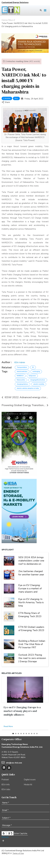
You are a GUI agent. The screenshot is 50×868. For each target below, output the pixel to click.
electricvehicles (22, 372)
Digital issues (30, 780)
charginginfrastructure (38, 380)
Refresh (5, 837)
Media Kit (28, 785)
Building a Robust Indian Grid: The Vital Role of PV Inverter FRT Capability (32, 644)
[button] (13, 734)
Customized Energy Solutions (15, 2)
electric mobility (39, 384)
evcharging (36, 372)
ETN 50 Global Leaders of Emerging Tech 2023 (31, 629)
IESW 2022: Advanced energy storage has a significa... (25, 397)
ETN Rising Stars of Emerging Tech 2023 (30, 615)
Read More (8, 726)
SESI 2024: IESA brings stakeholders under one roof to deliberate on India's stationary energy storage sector (32, 560)
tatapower (32, 376)
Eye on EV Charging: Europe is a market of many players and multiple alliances (30, 588)
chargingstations (22, 384)
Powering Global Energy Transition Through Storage (25, 405)
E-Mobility (7, 98)
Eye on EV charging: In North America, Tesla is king (31, 602)
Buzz (16, 98)
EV (33, 367)
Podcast (5, 780)
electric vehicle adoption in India (28, 388)
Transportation (22, 367)
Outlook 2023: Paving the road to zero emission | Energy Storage (32, 658)
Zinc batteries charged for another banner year (31, 573)
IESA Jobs (6, 789)
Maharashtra (21, 380)
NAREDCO (20, 376)
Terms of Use (18, 853)
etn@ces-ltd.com (14, 763)
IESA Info (6, 785)
